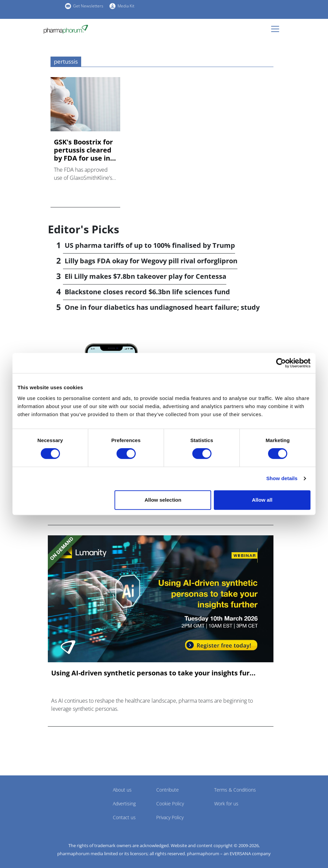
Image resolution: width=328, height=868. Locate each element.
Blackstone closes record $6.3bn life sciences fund (147, 292)
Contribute (168, 790)
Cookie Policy (170, 804)
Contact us (124, 817)
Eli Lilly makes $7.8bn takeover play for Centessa (145, 276)
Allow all (262, 500)
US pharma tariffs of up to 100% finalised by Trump (150, 245)
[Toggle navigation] (277, 29)
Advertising (124, 804)
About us (122, 790)
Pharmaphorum (67, 800)
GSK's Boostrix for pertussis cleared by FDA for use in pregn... (83, 150)
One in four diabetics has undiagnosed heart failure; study (162, 307)
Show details (282, 478)
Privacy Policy (170, 817)
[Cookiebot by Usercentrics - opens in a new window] (281, 363)
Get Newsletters (88, 6)
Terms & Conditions (235, 790)
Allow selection (163, 500)
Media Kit (126, 6)
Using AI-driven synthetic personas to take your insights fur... (153, 673)
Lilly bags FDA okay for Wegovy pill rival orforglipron (151, 261)
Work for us (226, 804)
